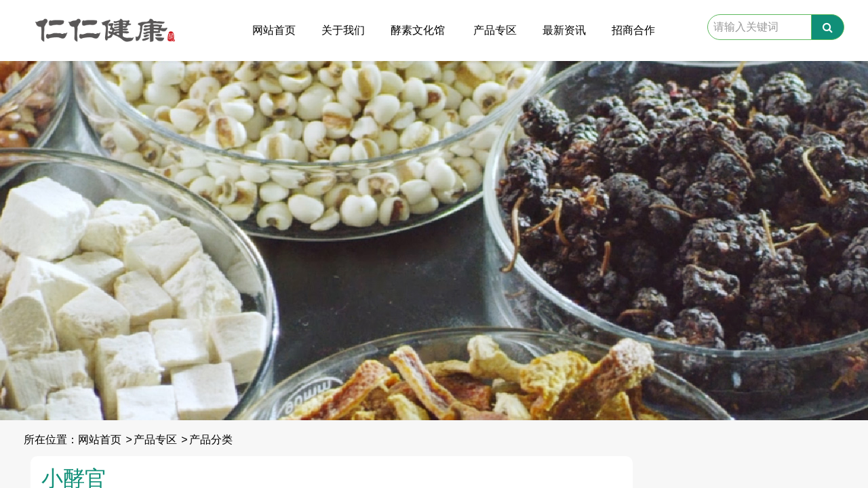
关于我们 (343, 30)
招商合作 (633, 30)
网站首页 (274, 30)
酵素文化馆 (418, 30)
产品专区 (495, 30)
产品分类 (211, 440)
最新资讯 (564, 30)
